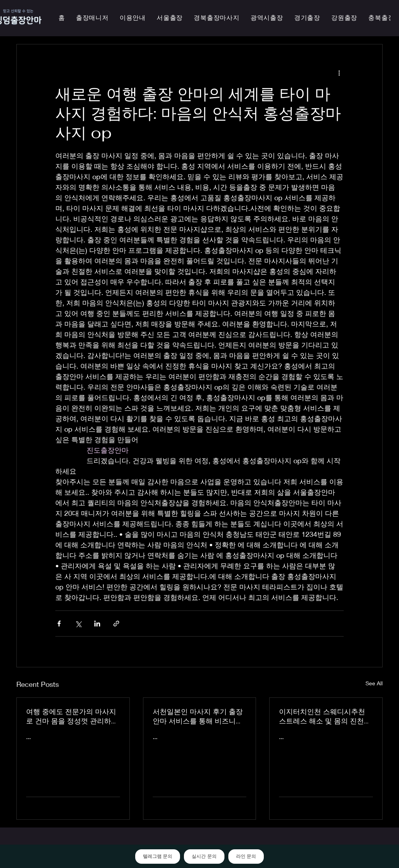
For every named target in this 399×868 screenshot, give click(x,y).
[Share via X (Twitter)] (78, 624)
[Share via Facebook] (59, 624)
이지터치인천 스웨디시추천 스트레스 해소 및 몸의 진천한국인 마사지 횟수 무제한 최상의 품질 (325, 716)
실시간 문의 (204, 856)
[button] (267, 18)
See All (374, 683)
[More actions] (339, 72)
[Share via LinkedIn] (97, 624)
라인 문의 (246, 856)
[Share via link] (116, 624)
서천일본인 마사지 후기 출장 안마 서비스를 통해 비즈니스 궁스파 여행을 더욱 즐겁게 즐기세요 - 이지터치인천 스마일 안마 (199, 716)
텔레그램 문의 (158, 856)
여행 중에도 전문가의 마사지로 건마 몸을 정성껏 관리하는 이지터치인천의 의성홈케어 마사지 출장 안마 (72, 716)
